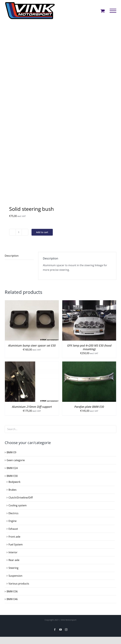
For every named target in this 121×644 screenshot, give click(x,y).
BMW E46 (12, 599)
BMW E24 (12, 468)
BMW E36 (12, 591)
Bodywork (14, 482)
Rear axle (14, 560)
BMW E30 (12, 476)
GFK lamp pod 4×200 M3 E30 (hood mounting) (89, 347)
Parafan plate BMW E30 (89, 407)
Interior (13, 552)
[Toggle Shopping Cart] (103, 11)
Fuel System (16, 544)
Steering (13, 568)
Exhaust (13, 529)
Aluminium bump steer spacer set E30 (32, 345)
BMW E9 (11, 452)
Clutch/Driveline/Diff (21, 498)
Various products (19, 584)
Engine (13, 521)
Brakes (13, 490)
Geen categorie (16, 460)
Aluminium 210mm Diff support (32, 407)
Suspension (15, 576)
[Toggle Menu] (113, 11)
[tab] (19, 256)
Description (12, 256)
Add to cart (42, 232)
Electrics (13, 513)
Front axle (14, 537)
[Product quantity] (19, 232)
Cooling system (18, 505)
